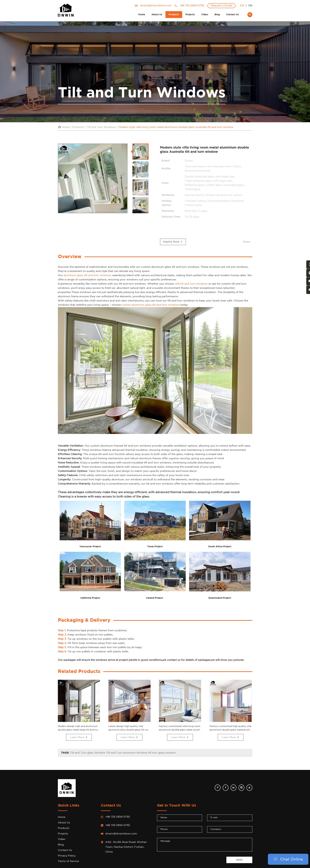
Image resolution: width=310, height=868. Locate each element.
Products (174, 15)
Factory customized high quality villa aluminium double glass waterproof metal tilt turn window (230, 730)
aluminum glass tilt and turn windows (87, 276)
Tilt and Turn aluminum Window (127, 753)
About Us (157, 15)
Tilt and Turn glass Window (88, 753)
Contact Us (233, 15)
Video (205, 15)
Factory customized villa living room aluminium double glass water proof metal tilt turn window (180, 730)
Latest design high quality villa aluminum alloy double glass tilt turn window (129, 730)
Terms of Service (68, 861)
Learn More (79, 737)
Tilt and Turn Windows (101, 127)
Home (142, 15)
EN (242, 6)
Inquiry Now (173, 242)
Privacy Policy (67, 856)
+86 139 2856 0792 (118, 825)
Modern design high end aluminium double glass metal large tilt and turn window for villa (79, 730)
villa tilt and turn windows (191, 284)
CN (250, 6)
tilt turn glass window (162, 753)
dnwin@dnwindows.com (156, 6)
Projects (190, 15)
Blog (217, 15)
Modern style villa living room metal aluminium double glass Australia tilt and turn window (176, 127)
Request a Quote (221, 6)
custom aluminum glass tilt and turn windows (151, 305)
